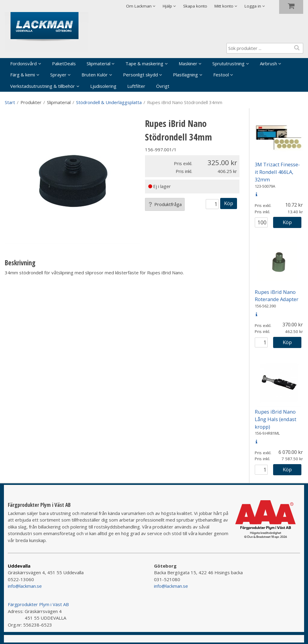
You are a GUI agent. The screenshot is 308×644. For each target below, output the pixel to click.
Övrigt (163, 86)
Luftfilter (136, 86)
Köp (229, 203)
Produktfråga (165, 204)
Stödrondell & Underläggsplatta (109, 102)
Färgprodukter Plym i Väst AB (38, 604)
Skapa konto (195, 6)
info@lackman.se (25, 586)
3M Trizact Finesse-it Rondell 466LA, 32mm (277, 172)
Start (10, 102)
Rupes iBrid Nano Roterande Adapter (277, 296)
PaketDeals (64, 63)
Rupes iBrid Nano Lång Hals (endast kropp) (276, 419)
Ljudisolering (103, 86)
